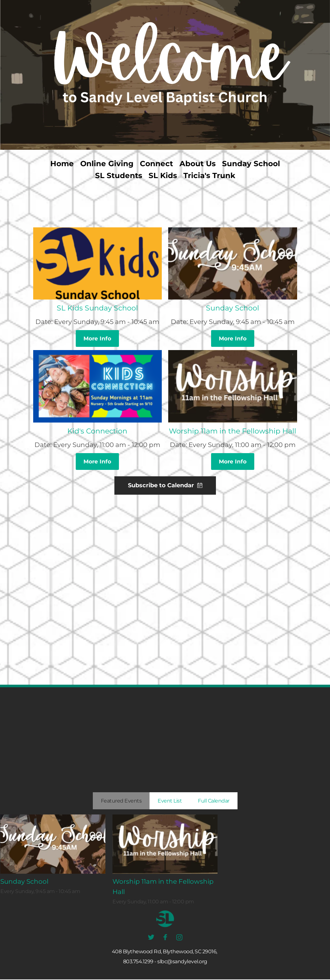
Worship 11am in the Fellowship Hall (233, 431)
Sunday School (233, 308)
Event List (170, 801)
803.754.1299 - (140, 962)
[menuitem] (62, 164)
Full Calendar (214, 801)
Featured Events (121, 801)
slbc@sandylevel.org (182, 962)
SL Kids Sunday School (97, 308)
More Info (97, 338)
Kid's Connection (97, 431)
